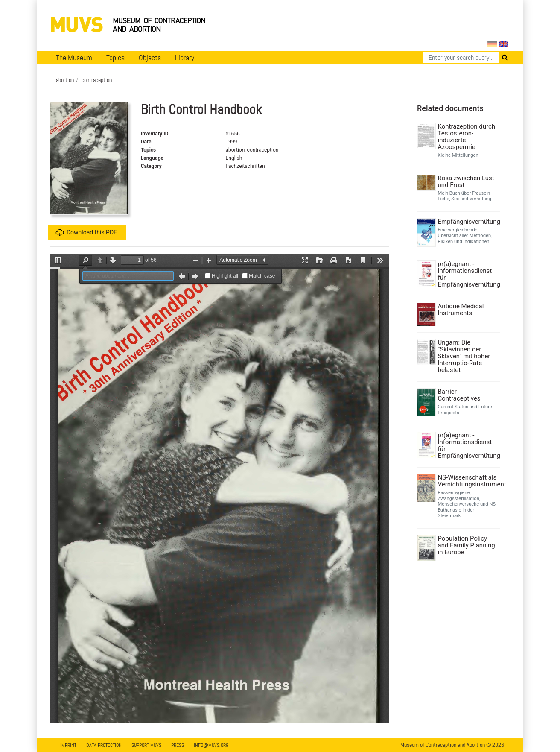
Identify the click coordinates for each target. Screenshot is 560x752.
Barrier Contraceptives (459, 395)
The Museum (74, 58)
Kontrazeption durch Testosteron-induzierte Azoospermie (467, 137)
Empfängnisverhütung (468, 222)
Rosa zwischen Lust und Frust (466, 181)
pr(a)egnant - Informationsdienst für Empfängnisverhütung (468, 274)
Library (185, 58)
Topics (115, 58)
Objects (150, 58)
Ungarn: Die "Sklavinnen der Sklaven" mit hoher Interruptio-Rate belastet (464, 356)
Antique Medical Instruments (461, 310)
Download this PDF (86, 233)
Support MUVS (146, 745)
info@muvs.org (211, 745)
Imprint (68, 745)
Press (178, 745)
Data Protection (104, 745)
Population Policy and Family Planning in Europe (467, 545)
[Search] (461, 58)
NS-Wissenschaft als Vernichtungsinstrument (468, 481)
